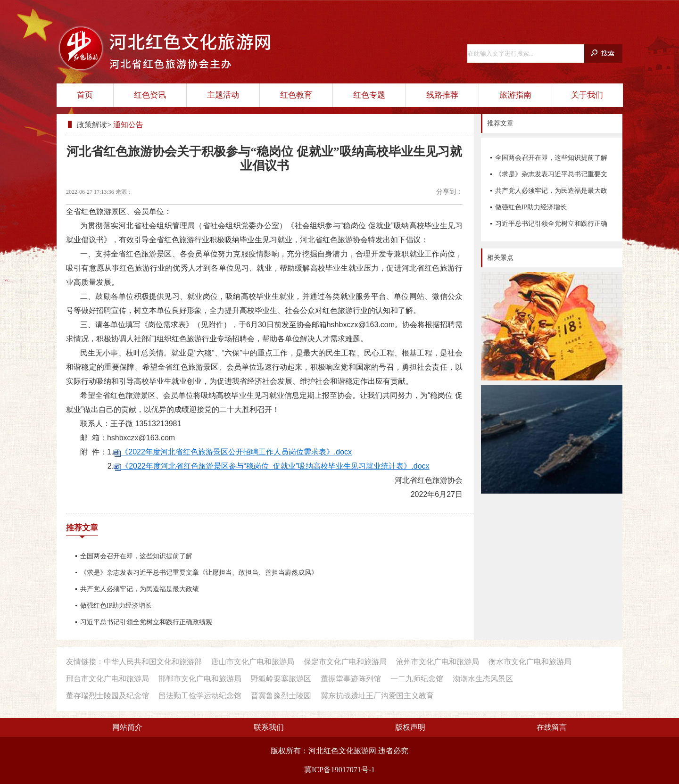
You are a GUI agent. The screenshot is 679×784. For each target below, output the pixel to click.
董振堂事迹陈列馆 (351, 679)
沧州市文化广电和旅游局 (438, 662)
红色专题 (369, 95)
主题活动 (223, 95)
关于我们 (587, 95)
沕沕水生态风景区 (483, 679)
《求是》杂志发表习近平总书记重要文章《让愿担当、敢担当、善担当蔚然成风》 (551, 177)
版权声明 (410, 727)
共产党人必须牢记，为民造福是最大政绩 (551, 193)
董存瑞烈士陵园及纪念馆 (108, 696)
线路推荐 (442, 95)
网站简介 (127, 727)
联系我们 (269, 727)
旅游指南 (515, 95)
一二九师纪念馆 (417, 679)
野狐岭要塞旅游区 (281, 679)
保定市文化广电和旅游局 (345, 662)
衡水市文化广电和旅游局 (530, 662)
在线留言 (552, 727)
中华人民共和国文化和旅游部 (153, 662)
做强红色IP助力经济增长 (531, 207)
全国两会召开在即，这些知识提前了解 (551, 158)
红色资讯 (150, 95)
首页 (85, 95)
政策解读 (92, 125)
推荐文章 (82, 528)
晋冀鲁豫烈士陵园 (281, 696)
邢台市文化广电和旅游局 (108, 679)
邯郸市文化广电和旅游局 (200, 679)
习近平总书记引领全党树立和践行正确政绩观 (551, 226)
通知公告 (128, 125)
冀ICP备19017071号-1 (339, 770)
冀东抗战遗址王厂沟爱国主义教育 (377, 696)
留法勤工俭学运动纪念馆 (200, 696)
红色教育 (296, 95)
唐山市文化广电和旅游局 (253, 662)
